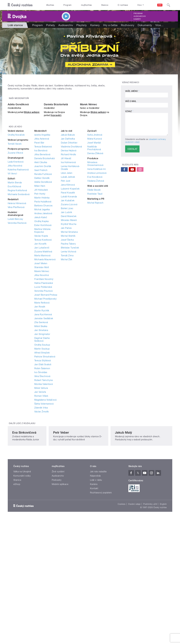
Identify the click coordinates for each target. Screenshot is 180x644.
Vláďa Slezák (94, 259)
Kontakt (94, 591)
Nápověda (95, 578)
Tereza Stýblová (43, 430)
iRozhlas (50, 5)
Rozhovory (128, 25)
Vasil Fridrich (41, 239)
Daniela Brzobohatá (56, 174)
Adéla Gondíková (18, 174)
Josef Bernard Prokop (46, 364)
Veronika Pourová (43, 360)
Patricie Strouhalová (45, 426)
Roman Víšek (41, 465)
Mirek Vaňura (41, 457)
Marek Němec (89, 174)
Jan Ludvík (67, 281)
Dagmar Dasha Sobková (42, 409)
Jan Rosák (40, 376)
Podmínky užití (150, 606)
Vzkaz (129, 111)
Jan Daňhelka (68, 208)
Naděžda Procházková (94, 217)
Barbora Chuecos (43, 275)
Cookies (121, 606)
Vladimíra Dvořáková (71, 216)
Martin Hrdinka (42, 267)
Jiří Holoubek (41, 259)
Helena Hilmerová (17, 272)
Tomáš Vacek (15, 213)
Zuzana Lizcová (69, 274)
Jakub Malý (132, 532)
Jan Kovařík (40, 313)
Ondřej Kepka (41, 290)
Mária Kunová (94, 208)
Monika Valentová (44, 453)
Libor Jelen (67, 242)
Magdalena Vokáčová (45, 469)
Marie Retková (42, 372)
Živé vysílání (58, 574)
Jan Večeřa (40, 461)
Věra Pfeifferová (16, 276)
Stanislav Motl (42, 336)
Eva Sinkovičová (24, 532)
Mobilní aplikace (60, 586)
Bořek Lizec (67, 277)
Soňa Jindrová (95, 204)
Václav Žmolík (41, 481)
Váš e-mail (131, 101)
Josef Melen (41, 332)
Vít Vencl (12, 243)
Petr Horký (40, 263)
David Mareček (69, 285)
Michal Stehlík (68, 305)
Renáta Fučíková (43, 243)
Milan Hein (40, 255)
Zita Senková (41, 391)
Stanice (105, 5)
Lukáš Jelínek (68, 246)
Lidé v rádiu (96, 582)
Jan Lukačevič (42, 317)
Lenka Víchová (69, 321)
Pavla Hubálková (43, 271)
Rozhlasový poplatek (101, 595)
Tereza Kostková (43, 309)
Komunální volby (22, 578)
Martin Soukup (42, 418)
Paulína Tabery (68, 313)
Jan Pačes (66, 297)
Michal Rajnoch (95, 272)
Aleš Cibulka (41, 231)
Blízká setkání (32, 181)
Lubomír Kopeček (70, 258)
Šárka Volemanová (44, 473)
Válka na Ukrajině (22, 574)
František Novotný (44, 348)
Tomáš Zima (67, 325)
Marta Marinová (42, 325)
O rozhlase (123, 5)
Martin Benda (15, 252)
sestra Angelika (42, 204)
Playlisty (82, 25)
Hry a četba (110, 25)
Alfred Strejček (42, 422)
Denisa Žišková (95, 222)
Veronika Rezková (17, 292)
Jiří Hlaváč (66, 227)
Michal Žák (67, 329)
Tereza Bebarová (43, 216)
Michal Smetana (69, 301)
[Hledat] (168, 5)
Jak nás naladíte (98, 574)
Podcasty (57, 582)
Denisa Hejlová (69, 220)
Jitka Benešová (42, 224)
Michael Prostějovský (45, 368)
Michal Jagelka (42, 279)
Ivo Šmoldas (41, 441)
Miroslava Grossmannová (95, 233)
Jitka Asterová (42, 208)
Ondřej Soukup (42, 414)
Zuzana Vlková (15, 222)
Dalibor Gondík (42, 247)
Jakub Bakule (68, 204)
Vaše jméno (132, 91)
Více (159, 25)
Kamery (137, 19)
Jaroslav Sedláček (44, 387)
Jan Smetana (41, 399)
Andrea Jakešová (43, 282)
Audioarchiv (140, 16)
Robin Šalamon (42, 437)
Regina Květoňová (17, 259)
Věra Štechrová (42, 445)
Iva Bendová (41, 220)
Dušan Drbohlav (69, 212)
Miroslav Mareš (69, 289)
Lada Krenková (16, 231)
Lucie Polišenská (43, 356)
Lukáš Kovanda (69, 266)
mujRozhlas (86, 5)
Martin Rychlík (42, 380)
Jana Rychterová (43, 384)
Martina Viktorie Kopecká (42, 300)
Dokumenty (145, 25)
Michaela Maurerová (45, 329)
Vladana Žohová (96, 250)
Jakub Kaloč (41, 286)
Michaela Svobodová (19, 263)
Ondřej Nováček (16, 204)
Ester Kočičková (43, 294)
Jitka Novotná (15, 235)
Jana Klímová (68, 254)
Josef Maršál (94, 212)
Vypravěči (56, 185)
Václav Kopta (41, 305)
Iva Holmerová (68, 231)
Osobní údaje (134, 606)
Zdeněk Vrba (41, 477)
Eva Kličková (14, 256)
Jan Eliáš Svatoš (43, 434)
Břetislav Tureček (70, 317)
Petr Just (66, 250)
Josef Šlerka (67, 309)
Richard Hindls (68, 224)
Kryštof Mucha (69, 293)
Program (67, 5)
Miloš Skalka (41, 395)
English (163, 606)
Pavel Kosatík (68, 262)
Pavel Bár (39, 212)
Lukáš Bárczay (15, 288)
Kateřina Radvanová (18, 239)
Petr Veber (76, 532)
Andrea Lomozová (97, 242)
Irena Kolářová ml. (97, 238)
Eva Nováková (95, 246)
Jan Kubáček (68, 270)
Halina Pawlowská (44, 352)
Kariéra (94, 586)
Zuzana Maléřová (43, 321)
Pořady (51, 25)
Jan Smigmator (42, 403)
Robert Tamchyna (44, 449)
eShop (17, 586)
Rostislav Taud (95, 263)
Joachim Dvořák (43, 235)
